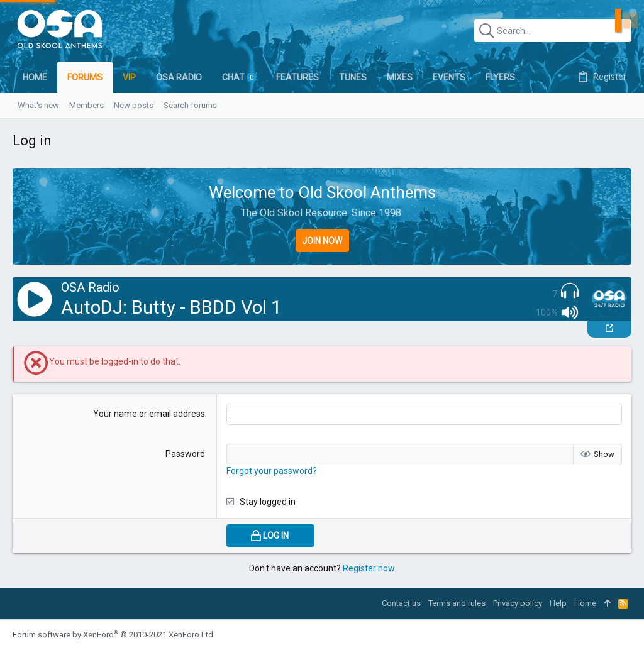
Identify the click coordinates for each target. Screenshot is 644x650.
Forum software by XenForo (114, 635)
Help (558, 603)
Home (585, 603)
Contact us (401, 603)
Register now (369, 568)
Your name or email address (149, 414)
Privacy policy (518, 603)
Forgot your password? (272, 471)
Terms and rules (457, 603)
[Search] (553, 31)
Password (185, 454)
